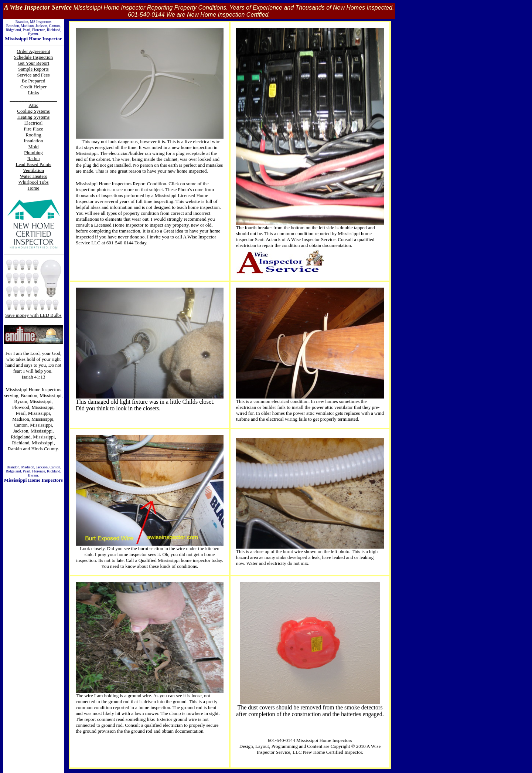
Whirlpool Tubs (34, 182)
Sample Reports (33, 69)
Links (34, 93)
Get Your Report (34, 63)
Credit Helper (33, 87)
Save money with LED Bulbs (33, 315)
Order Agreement (33, 51)
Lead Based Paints (33, 164)
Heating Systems (34, 117)
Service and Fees (33, 75)
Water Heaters (34, 176)
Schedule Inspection (33, 57)
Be (25, 81)
